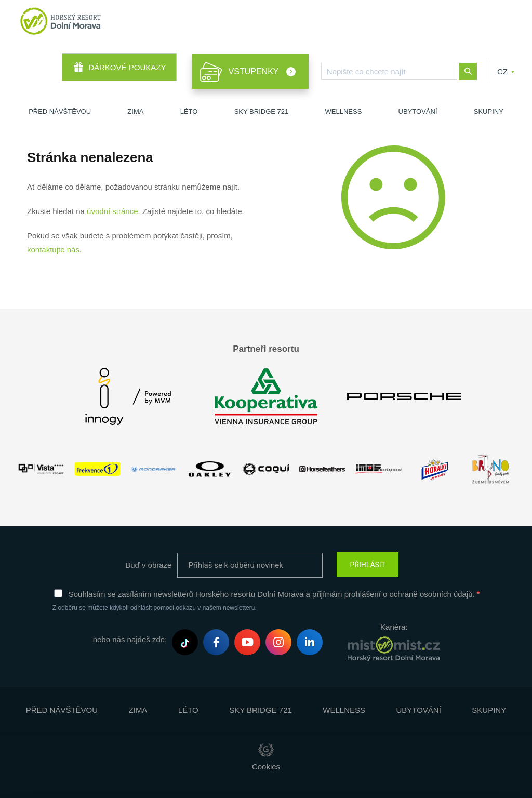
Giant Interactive (266, 750)
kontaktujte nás (53, 250)
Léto (189, 111)
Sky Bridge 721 (262, 111)
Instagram (278, 644)
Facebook (216, 644)
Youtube (247, 643)
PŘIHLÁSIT (367, 565)
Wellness (344, 111)
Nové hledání (468, 71)
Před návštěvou (60, 111)
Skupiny (489, 111)
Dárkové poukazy (127, 67)
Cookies (266, 767)
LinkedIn (310, 643)
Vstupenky (255, 71)
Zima (135, 111)
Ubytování (418, 111)
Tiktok (185, 643)
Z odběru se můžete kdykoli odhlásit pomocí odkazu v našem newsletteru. (155, 608)
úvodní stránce (112, 211)
